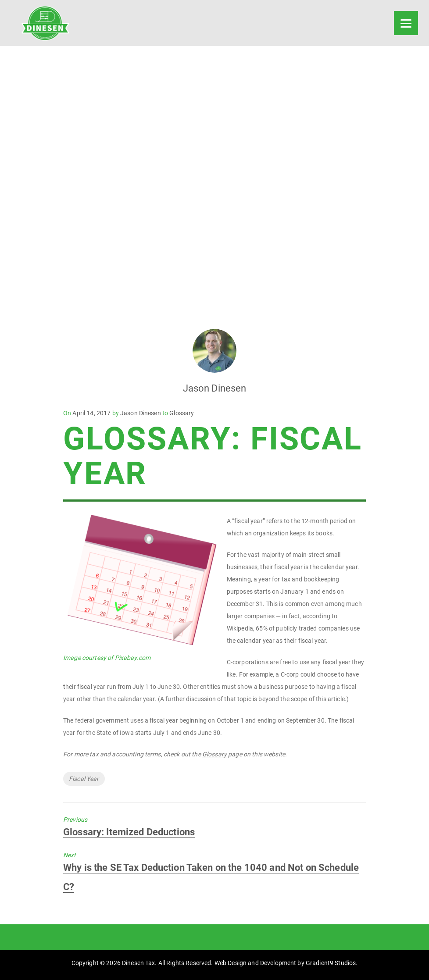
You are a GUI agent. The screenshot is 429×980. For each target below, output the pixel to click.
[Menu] (406, 23)
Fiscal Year (84, 779)
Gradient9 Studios (331, 963)
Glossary (182, 413)
